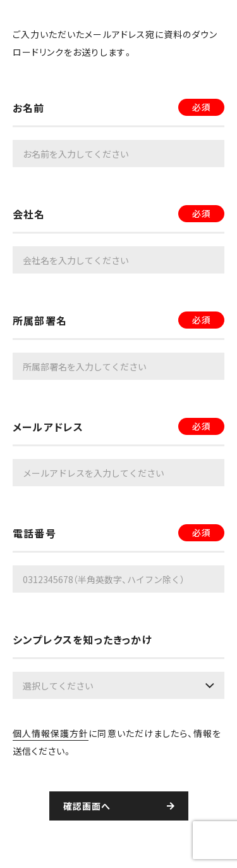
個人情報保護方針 (51, 733)
